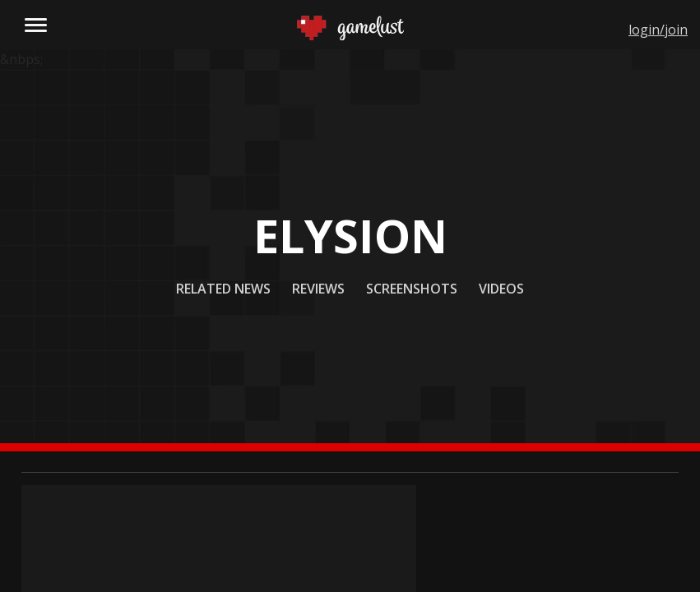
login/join (658, 30)
